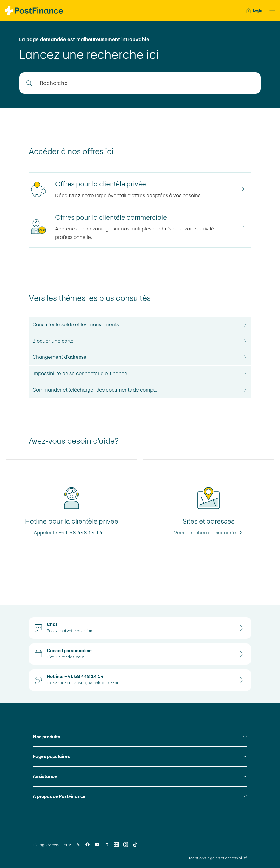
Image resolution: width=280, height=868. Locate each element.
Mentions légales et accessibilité (218, 858)
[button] (270, 10)
